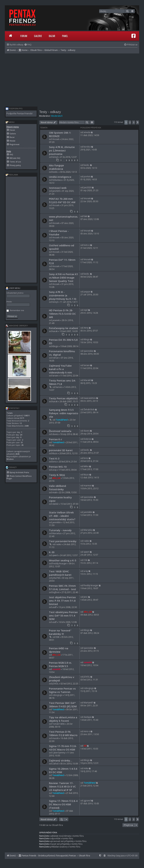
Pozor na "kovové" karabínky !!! (60, 632)
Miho (86, 466)
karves (59, 387)
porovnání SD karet (61, 450)
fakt (85, 216)
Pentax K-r (56, 439)
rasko (59, 544)
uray (54, 470)
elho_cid (56, 478)
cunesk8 (56, 669)
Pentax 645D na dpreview (59, 650)
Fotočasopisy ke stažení (63, 328)
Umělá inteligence (60, 177)
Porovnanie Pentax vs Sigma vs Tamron (62, 690)
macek (55, 738)
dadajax (88, 717)
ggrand (87, 801)
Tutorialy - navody (60, 530)
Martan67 (88, 703)
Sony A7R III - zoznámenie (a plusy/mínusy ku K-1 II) (63, 295)
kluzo (55, 453)
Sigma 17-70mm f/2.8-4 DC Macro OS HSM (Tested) (63, 804)
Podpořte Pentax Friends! (20, 113)
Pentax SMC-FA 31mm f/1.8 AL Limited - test (63, 587)
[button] (137, 122)
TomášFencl (62, 420)
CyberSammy (59, 753)
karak (55, 331)
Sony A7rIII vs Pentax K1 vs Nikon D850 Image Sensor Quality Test (63, 278)
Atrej (86, 328)
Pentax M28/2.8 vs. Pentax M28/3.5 (60, 664)
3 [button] (134, 122)
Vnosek (56, 139)
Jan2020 (56, 191)
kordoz (87, 147)
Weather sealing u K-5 (63, 560)
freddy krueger (60, 564)
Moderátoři (57, 116)
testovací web (58, 188)
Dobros (87, 439)
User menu (13, 288)
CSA (86, 560)
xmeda (87, 132)
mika (86, 768)
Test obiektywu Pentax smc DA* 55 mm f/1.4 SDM (63, 615)
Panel (65, 36)
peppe (87, 292)
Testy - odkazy (50, 112)
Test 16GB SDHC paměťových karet (60, 573)
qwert (55, 555)
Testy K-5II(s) (57, 475)
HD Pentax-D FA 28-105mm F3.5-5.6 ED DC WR (62, 314)
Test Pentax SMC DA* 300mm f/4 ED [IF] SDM (63, 705)
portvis (87, 177)
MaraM (87, 380)
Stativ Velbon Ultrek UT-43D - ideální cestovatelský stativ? (62, 516)
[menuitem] (28, 45)
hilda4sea (57, 180)
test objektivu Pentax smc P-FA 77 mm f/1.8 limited (62, 601)
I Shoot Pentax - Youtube (59, 233)
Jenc (86, 597)
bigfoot (56, 592)
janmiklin (57, 522)
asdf (54, 607)
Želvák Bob (89, 410)
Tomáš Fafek (58, 724)
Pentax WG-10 (58, 467)
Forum (24, 36)
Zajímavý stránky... (61, 760)
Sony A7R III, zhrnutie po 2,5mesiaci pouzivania (62, 150)
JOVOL (55, 684)
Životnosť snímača (60, 431)
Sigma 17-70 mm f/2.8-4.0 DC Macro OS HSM (63, 748)
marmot (88, 486)
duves (55, 434)
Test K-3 (54, 458)
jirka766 (56, 578)
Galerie (38, 36)
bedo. (55, 172)
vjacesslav (89, 351)
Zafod (55, 764)
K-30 (52, 552)
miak (55, 492)
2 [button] (130, 122)
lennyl (55, 157)
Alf (85, 746)
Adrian (56, 358)
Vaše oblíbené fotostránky (58, 488)
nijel (86, 310)
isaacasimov (90, 398)
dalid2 (55, 504)
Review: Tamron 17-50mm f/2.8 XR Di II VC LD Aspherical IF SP (62, 786)
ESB (58, 637)
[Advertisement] (72, 79)
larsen (55, 376)
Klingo (55, 346)
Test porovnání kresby (63, 541)
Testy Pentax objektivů (63, 398)
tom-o (87, 245)
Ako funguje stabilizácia (56, 167)
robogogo (57, 695)
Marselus (57, 533)
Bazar (52, 36)
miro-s (87, 731)
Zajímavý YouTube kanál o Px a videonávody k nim (60, 369)
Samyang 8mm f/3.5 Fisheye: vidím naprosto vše (63, 413)
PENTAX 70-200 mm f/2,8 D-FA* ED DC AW (62, 200)
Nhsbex (10, 459)
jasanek (56, 320)
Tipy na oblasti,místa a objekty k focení (63, 719)
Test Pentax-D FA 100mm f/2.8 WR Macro (63, 733)
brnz (54, 462)
